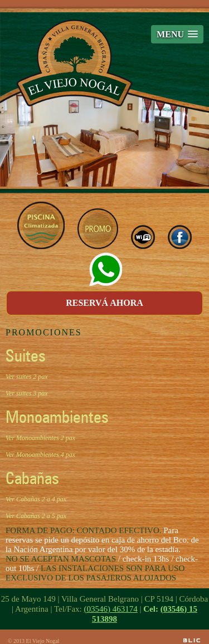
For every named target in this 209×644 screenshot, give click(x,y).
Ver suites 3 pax (27, 393)
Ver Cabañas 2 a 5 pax (36, 516)
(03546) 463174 (110, 609)
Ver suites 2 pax (27, 377)
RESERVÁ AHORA (104, 303)
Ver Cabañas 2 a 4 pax (36, 499)
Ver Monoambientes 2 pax (40, 438)
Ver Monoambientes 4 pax (40, 455)
